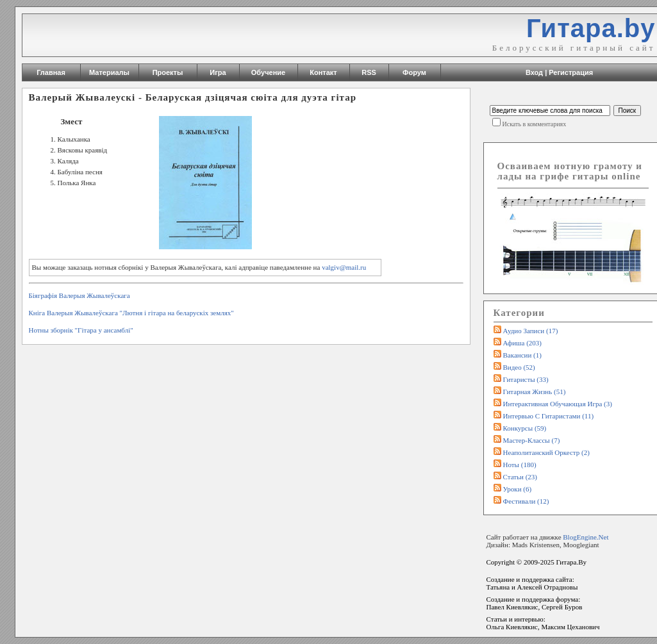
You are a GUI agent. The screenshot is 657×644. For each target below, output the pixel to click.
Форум (414, 72)
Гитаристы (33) (526, 379)
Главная (51, 72)
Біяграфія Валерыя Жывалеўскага (79, 295)
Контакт (323, 72)
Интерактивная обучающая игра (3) (558, 404)
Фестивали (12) (526, 501)
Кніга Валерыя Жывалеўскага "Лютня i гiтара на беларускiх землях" (131, 313)
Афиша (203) (522, 343)
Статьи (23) (520, 477)
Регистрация (571, 72)
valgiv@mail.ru (344, 267)
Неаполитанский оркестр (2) (546, 452)
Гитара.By (571, 562)
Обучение (268, 72)
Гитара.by (591, 28)
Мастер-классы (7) (532, 440)
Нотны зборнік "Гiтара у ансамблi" (81, 330)
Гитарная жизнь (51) (535, 392)
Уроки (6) (518, 489)
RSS (369, 72)
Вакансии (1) (522, 355)
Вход (534, 72)
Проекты (168, 72)
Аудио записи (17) (531, 331)
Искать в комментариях (535, 124)
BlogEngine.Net (586, 537)
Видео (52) (519, 367)
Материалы (109, 72)
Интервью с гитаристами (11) (549, 416)
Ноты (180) (520, 465)
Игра (218, 72)
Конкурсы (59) (525, 428)
